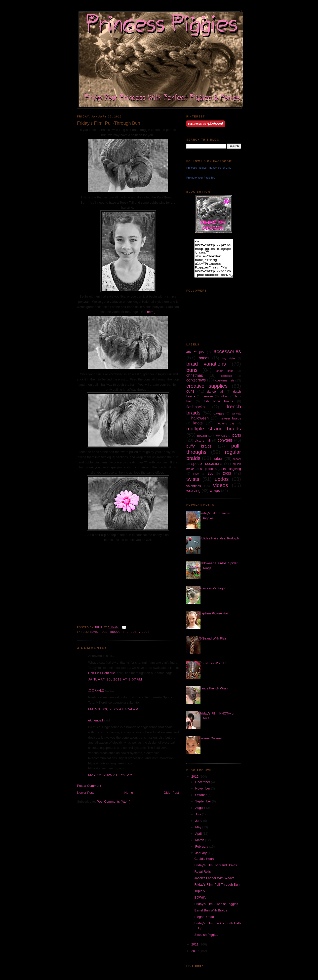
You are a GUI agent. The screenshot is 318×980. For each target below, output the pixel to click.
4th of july (195, 352)
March (200, 840)
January (201, 853)
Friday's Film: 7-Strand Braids (216, 865)
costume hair (225, 380)
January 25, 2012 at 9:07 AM (115, 679)
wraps (215, 491)
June (199, 821)
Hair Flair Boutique (102, 673)
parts (237, 435)
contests (227, 376)
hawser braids (230, 418)
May (199, 827)
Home (129, 793)
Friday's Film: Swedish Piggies (216, 904)
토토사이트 (96, 691)
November (203, 788)
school (237, 459)
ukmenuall (96, 720)
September (204, 801)
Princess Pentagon (213, 588)
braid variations (206, 364)
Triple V (200, 891)
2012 (195, 776)
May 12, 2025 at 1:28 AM (110, 775)
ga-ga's (219, 413)
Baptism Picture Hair (214, 613)
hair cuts (236, 414)
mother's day (225, 423)
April (199, 834)
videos (144, 632)
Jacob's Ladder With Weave (214, 878)
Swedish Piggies (206, 935)
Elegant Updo (204, 917)
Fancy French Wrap (213, 688)
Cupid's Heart (204, 859)
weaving (193, 491)
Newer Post (85, 793)
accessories (227, 351)
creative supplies (207, 386)
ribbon (218, 459)
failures (225, 396)
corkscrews (196, 380)
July (199, 814)
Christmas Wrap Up (213, 663)
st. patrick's (208, 469)
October (201, 795)
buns (94, 632)
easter (209, 396)
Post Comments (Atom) (114, 802)
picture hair (203, 440)
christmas (195, 375)
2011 (195, 944)
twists (193, 479)
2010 (195, 951)
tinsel (196, 474)
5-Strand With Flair (213, 638)
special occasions (207, 464)
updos (132, 632)
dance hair (215, 392)
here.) (151, 312)
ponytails (225, 440)
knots (198, 423)
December (203, 782)
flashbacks (196, 407)
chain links (225, 371)
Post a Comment (89, 786)
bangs (204, 358)
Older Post (171, 793)
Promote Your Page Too (201, 178)
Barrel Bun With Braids (211, 910)
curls (190, 391)
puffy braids (199, 446)
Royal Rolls (202, 872)
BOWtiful (201, 897)
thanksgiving (232, 469)
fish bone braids (218, 401)
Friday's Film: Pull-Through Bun (217, 885)
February (202, 847)
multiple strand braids (214, 429)
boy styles (229, 358)
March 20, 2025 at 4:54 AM (113, 709)
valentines (194, 486)
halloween (200, 418)
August (201, 808)
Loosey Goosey (210, 738)
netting (202, 435)
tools (227, 473)
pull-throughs (112, 632)
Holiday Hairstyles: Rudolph (219, 538)
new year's (221, 436)
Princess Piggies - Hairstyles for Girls (209, 168)
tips (210, 473)
